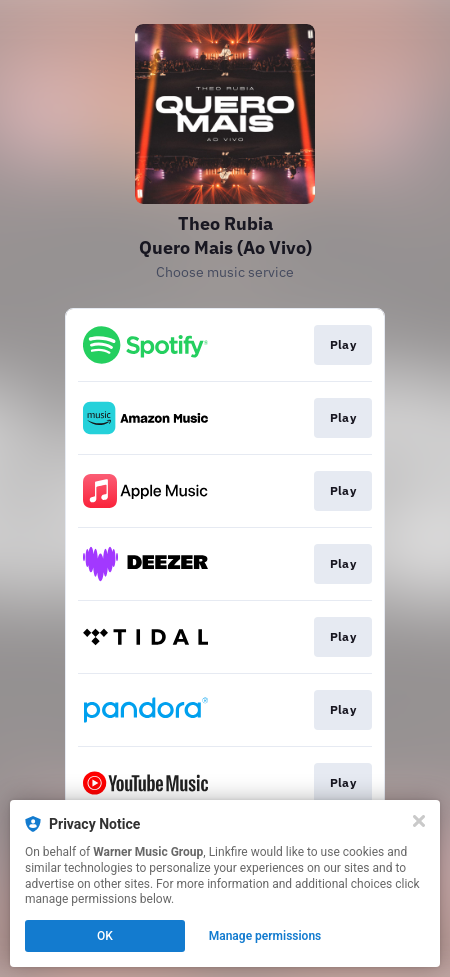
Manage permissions (265, 936)
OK (105, 936)
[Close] (419, 821)
